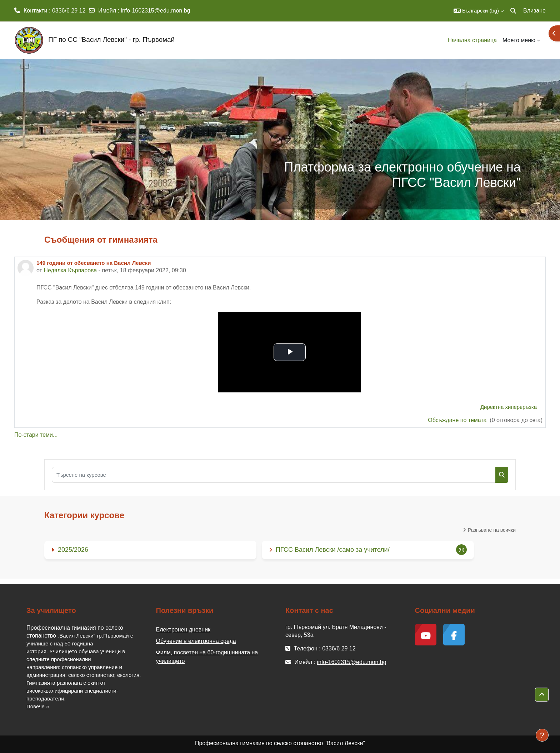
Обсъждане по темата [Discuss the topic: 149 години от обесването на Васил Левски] (458, 420)
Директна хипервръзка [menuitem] (509, 407)
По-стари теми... (36, 435)
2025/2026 (73, 550)
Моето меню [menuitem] (519, 40)
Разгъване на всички (492, 530)
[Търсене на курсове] (274, 475)
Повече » (38, 706)
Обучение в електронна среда (196, 641)
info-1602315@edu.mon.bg (155, 11)
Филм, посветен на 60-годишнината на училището (207, 657)
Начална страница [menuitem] (472, 40)
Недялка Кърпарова (70, 270)
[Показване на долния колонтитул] (542, 735)
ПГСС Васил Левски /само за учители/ (333, 550)
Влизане (534, 11)
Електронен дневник (183, 630)
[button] (479, 11)
